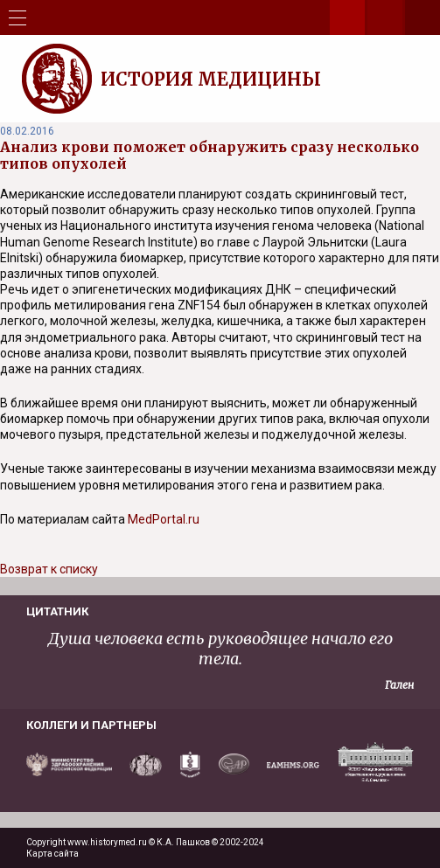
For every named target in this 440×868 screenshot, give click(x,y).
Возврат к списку (49, 569)
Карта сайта (52, 854)
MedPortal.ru (164, 519)
